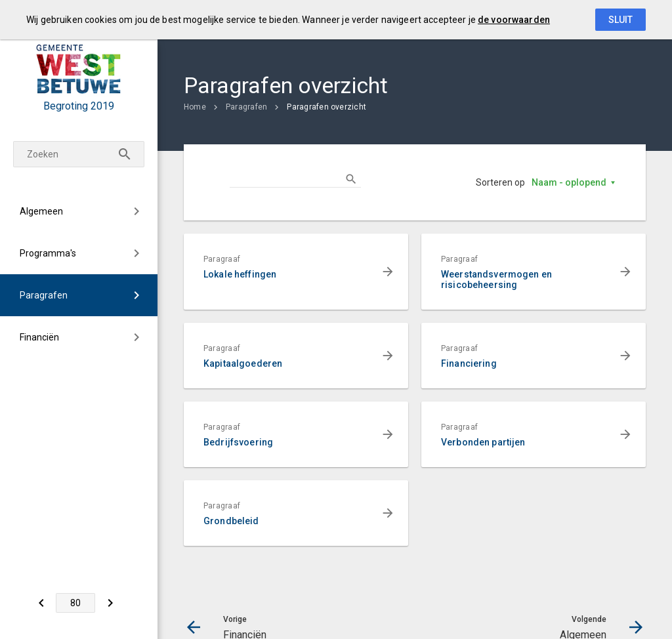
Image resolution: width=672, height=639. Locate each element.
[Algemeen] (110, 603)
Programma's (48, 253)
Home (195, 107)
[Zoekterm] (79, 154)
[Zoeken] (125, 154)
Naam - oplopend (569, 182)
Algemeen (41, 211)
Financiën (39, 337)
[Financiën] (41, 603)
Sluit (620, 20)
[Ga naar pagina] (75, 603)
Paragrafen (44, 295)
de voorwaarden (514, 20)
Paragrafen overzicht (326, 107)
